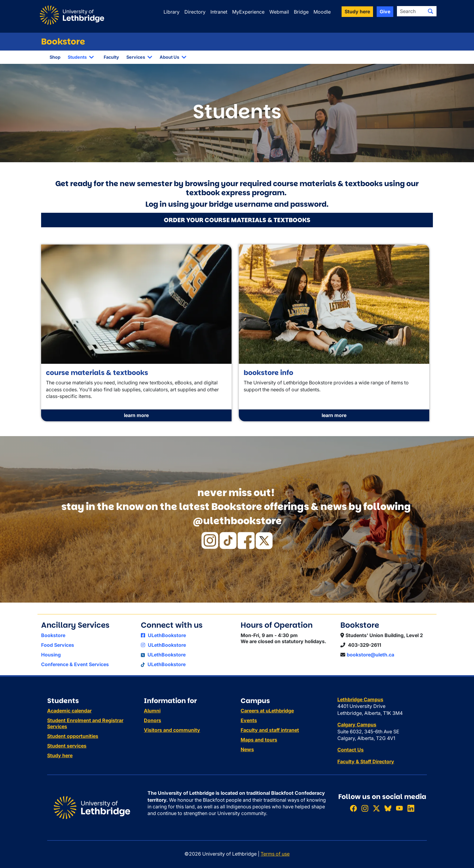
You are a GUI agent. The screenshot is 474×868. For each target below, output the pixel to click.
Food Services (58, 645)
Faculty (111, 57)
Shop (55, 57)
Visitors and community (172, 730)
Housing (51, 655)
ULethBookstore (163, 635)
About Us (169, 57)
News (247, 749)
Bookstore (63, 42)
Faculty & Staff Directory (366, 761)
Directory (195, 12)
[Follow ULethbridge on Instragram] (365, 808)
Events (249, 720)
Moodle (322, 12)
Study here (60, 755)
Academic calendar (69, 711)
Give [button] (385, 12)
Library (172, 12)
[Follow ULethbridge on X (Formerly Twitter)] (376, 808)
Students (77, 57)
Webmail (279, 12)
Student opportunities (73, 736)
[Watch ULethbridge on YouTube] (399, 808)
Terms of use (275, 854)
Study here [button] (357, 12)
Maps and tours (259, 740)
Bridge (301, 12)
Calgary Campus (357, 725)
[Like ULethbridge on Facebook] (353, 808)
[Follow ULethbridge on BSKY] (388, 808)
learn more (136, 415)
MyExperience (248, 12)
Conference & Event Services (75, 664)
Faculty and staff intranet (270, 730)
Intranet (219, 12)
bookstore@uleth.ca (370, 655)
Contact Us (351, 750)
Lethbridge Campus (360, 699)
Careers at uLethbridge (267, 711)
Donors (153, 720)
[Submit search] (430, 11)
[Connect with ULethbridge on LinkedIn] (411, 808)
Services (136, 57)
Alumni (152, 711)
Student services (67, 746)
